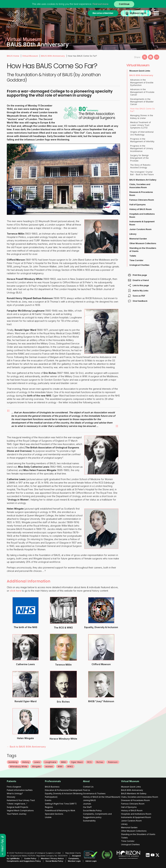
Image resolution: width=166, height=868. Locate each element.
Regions (49, 807)
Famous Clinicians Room (142, 200)
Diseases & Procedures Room (141, 194)
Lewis (37, 762)
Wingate (36, 766)
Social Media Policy (92, 810)
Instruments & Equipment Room (142, 223)
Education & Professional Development (64, 790)
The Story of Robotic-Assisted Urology (141, 166)
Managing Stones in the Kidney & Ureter (142, 117)
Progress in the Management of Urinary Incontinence (142, 148)
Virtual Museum (30, 56)
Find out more (101, 4)
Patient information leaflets (20, 790)
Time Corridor (136, 260)
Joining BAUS (89, 800)
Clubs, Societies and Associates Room (140, 186)
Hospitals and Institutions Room (142, 215)
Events (48, 800)
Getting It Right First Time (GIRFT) (61, 804)
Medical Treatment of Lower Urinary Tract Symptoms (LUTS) (140, 125)
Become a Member (103, 13)
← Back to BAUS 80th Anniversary (26, 747)
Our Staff (87, 807)
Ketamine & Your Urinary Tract (21, 800)
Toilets (133, 256)
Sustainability (89, 821)
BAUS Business (52, 787)
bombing (13, 762)
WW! (60, 766)
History (26, 762)
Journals (87, 804)
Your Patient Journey (17, 814)
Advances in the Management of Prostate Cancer (142, 92)
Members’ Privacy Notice (52, 858)
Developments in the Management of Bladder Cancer (142, 102)
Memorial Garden (138, 239)
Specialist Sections (54, 814)
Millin (64, 762)
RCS (89, 762)
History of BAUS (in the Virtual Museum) (102, 797)
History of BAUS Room (140, 209)
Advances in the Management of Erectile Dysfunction (142, 82)
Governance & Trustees (94, 794)
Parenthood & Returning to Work (60, 810)
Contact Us (88, 787)
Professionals (53, 781)
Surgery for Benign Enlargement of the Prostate (139, 158)
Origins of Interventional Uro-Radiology (142, 133)
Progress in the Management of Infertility (142, 140)
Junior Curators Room (140, 229)
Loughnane (50, 762)
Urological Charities (139, 265)
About (86, 781)
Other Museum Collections (143, 243)
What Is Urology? (15, 794)
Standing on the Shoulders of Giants (143, 250)
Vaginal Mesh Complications (20, 810)
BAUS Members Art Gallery (143, 180)
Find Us (87, 790)
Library (133, 234)
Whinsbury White (19, 766)
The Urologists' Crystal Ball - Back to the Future (142, 173)
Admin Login (91, 861)
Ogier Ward (77, 762)
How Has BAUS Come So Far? (142, 110)
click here (15, 591)
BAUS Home (13, 56)
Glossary (11, 797)
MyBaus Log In (138, 13)
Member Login (74, 861)
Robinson (113, 762)
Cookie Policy (30, 858)
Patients (12, 781)
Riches (100, 762)
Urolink (48, 817)
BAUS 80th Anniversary (53, 56)
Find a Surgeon (14, 787)
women (49, 766)
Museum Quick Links (140, 71)
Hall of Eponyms (137, 205)
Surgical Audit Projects (18, 807)
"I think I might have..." (17, 804)
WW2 (70, 766)
